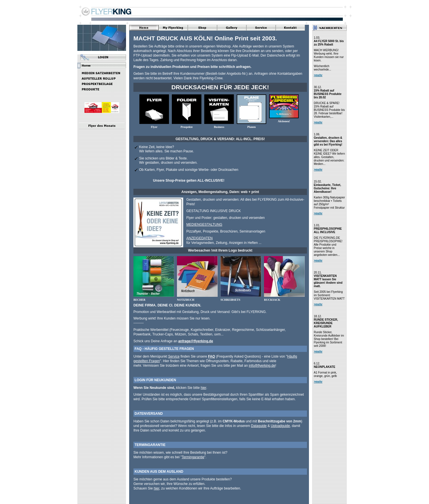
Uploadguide (280, 426)
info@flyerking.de (262, 366)
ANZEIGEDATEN (199, 238)
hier (204, 388)
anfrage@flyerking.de (195, 341)
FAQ (212, 356)
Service (174, 356)
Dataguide (259, 426)
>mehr (318, 75)
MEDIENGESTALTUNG (204, 225)
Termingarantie (193, 457)
